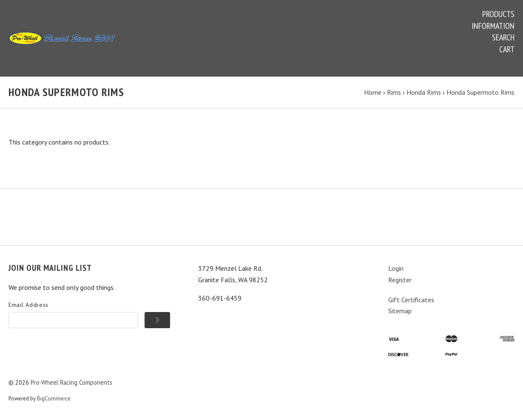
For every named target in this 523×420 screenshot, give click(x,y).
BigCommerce (54, 399)
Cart (507, 49)
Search (503, 37)
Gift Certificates (411, 300)
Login (396, 268)
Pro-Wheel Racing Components (71, 382)
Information (493, 26)
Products (498, 14)
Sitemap (400, 311)
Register (400, 280)
